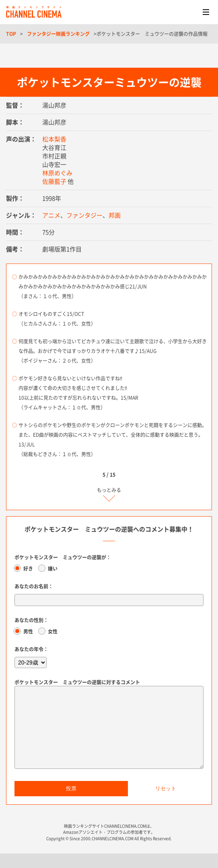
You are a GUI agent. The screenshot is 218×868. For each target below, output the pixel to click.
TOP (11, 34)
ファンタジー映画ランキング (58, 34)
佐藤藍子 (54, 181)
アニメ (51, 215)
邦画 (115, 215)
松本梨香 (54, 139)
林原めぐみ (57, 173)
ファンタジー (84, 215)
